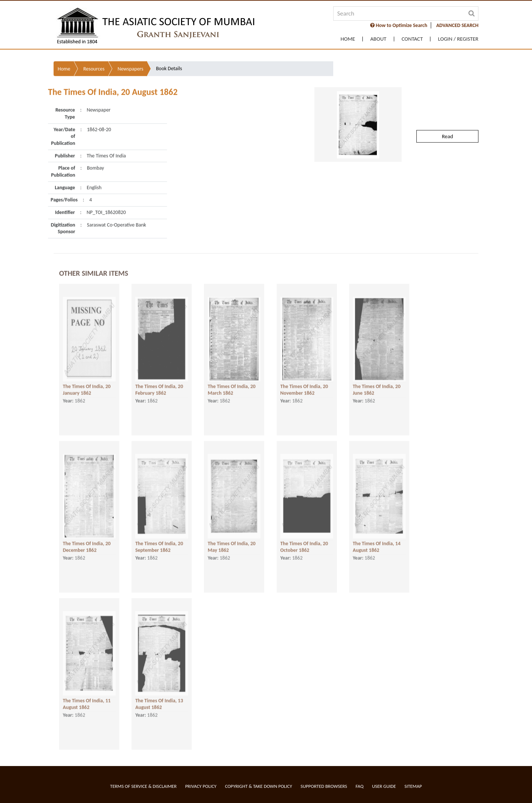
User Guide (384, 786)
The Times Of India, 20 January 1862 (87, 383)
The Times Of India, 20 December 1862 (87, 541)
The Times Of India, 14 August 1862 (377, 541)
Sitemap (413, 786)
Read (447, 113)
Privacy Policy (201, 786)
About (378, 39)
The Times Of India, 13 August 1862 (159, 698)
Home (348, 39)
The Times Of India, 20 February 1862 (159, 383)
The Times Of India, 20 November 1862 (304, 383)
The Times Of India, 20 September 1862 (159, 541)
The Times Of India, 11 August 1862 (87, 698)
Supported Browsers (324, 786)
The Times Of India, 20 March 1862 (231, 383)
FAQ (360, 786)
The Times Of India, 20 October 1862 (304, 541)
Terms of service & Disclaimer (143, 786)
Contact (412, 39)
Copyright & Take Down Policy (259, 786)
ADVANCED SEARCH (457, 25)
